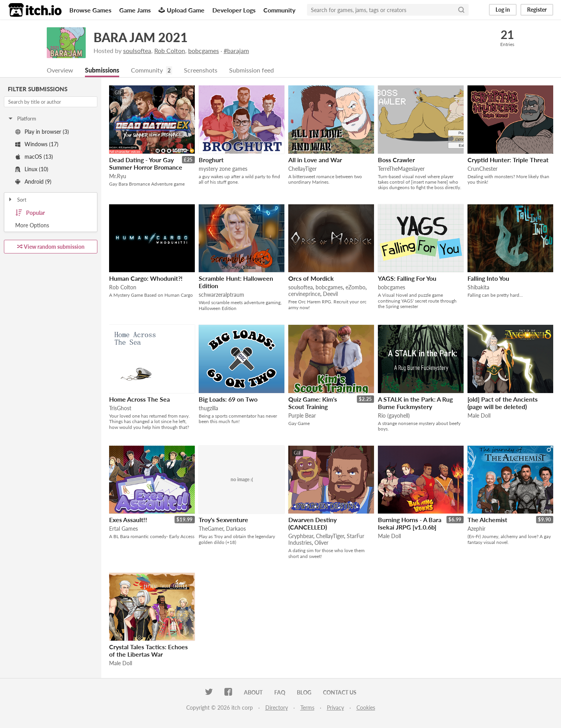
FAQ (280, 692)
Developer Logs (234, 10)
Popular (30, 213)
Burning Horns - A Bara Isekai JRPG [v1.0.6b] (410, 523)
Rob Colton (170, 50)
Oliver (321, 543)
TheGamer (211, 529)
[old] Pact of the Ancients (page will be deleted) (503, 403)
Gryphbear (301, 536)
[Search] (461, 10)
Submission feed (251, 70)
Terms (307, 708)
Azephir (476, 529)
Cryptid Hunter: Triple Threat (508, 160)
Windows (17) (37, 144)
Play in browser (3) (42, 132)
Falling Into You (488, 278)
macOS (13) (34, 157)
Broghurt (211, 160)
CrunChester (482, 169)
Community (279, 10)
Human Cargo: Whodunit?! (146, 278)
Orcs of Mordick (311, 278)
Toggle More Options (51, 225)
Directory (277, 708)
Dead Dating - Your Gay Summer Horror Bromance (146, 163)
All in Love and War (315, 160)
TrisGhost (120, 408)
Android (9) (33, 182)
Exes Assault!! (128, 520)
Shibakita (478, 287)
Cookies (366, 708)
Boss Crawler (396, 160)
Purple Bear (302, 415)
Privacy (335, 708)
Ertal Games (123, 529)
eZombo (355, 287)
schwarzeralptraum (221, 295)
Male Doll (479, 415)
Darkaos (236, 529)
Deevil (330, 294)
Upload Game (182, 10)
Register (537, 10)
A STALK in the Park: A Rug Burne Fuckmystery (415, 403)
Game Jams (135, 10)
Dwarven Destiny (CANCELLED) (312, 523)
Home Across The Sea (139, 399)
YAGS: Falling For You (407, 278)
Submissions (102, 70)
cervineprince (304, 294)
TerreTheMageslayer (401, 169)
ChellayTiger (303, 169)
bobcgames (204, 50)
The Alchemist (487, 520)
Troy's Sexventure (223, 520)
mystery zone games (223, 169)
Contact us (340, 692)
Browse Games (90, 10)
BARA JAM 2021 (141, 37)
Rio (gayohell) (394, 415)
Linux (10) (32, 169)
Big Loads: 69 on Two (228, 399)
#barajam (236, 50)
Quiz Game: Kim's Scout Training (313, 403)
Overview (60, 70)
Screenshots (201, 70)
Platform (22, 119)
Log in (503, 10)
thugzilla (208, 408)
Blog (304, 692)
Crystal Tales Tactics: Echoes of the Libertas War (148, 650)
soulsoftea (137, 50)
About (253, 692)
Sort (17, 200)
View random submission (51, 247)
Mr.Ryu (118, 176)
